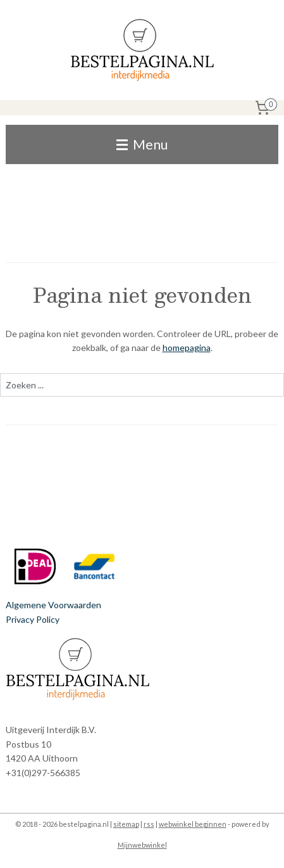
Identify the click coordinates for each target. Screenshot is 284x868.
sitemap (126, 824)
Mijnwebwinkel (142, 845)
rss (149, 824)
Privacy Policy (33, 619)
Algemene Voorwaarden (53, 605)
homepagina (187, 348)
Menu (142, 144)
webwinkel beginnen (193, 824)
